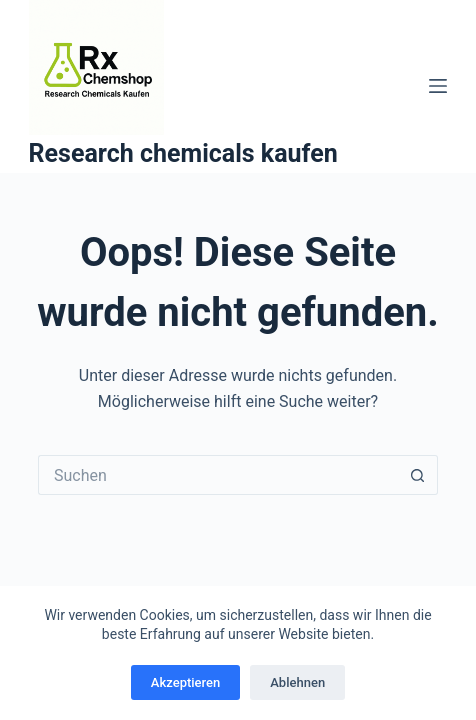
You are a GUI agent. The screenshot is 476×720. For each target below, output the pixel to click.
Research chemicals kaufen (183, 153)
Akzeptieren (185, 682)
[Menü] (438, 86)
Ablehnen (297, 682)
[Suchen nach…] (218, 475)
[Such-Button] (418, 475)
